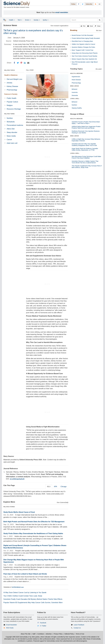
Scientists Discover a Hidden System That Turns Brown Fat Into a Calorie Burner (85, 162)
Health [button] (12, 20)
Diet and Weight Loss (14, 79)
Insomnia (75, 92)
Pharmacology (12, 90)
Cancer (9, 140)
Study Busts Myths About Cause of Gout (19, 512)
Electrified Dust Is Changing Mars (82, 41)
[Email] (28, 63)
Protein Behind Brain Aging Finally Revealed (86, 38)
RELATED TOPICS (10, 70)
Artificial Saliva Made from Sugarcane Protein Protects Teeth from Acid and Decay (86, 127)
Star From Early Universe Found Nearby (84, 56)
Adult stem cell (12, 143)
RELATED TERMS (9, 114)
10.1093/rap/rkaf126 (17, 479)
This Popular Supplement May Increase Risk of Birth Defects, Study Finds (87, 167)
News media (11, 136)
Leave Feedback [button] (79, 625)
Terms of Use (80, 634)
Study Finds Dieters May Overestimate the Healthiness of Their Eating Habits (33, 533)
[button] (83, 26)
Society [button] (37, 20)
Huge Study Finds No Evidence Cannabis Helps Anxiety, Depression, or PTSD (85, 149)
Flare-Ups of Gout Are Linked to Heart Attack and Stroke (25, 574)
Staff (34, 634)
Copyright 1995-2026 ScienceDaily (17, 637)
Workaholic (11, 122)
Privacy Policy (58, 634)
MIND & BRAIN (74, 86)
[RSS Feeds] (96, 4)
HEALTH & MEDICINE (76, 73)
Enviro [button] (28, 20)
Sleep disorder (12, 132)
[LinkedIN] (25, 63)
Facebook (43, 623)
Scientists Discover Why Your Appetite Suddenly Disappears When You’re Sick (84, 145)
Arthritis (9, 83)
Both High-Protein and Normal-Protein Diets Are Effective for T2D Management (34, 522)
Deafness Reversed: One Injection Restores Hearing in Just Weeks (86, 132)
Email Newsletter (11, 625)
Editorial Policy (69, 634)
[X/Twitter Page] (83, 4)
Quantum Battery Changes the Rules (83, 47)
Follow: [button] (73, 4)
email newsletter (62, 12)
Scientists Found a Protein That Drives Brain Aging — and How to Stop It (86, 123)
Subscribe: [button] (89, 4)
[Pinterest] (21, 63)
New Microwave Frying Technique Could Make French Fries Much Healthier (86, 157)
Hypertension (76, 77)
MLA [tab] (49, 487)
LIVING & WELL (75, 99)
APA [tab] (55, 487)
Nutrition (10, 118)
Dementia (75, 95)
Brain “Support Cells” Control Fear (83, 50)
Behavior (75, 89)
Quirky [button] (46, 20)
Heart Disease (76, 80)
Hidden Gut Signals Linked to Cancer (83, 44)
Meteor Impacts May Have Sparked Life (84, 59)
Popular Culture (12, 102)
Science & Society (11, 94)
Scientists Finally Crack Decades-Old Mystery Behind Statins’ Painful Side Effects (33, 599)
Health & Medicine (11, 75)
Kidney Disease (12, 86)
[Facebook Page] (79, 4)
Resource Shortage (14, 109)
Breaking (74, 30)
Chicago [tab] (64, 487)
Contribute (41, 634)
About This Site (26, 634)
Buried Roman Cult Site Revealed (82, 35)
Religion (10, 105)
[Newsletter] (99, 4)
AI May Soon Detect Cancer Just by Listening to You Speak (25, 593)
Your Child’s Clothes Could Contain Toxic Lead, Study (23, 596)
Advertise (49, 634)
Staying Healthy (77, 108)
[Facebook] (14, 63)
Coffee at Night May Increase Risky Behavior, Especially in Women (86, 140)
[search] (100, 20)
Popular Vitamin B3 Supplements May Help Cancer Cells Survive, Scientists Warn (33, 603)
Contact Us (77, 628)
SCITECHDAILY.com (18, 587)
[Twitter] (18, 63)
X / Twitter (43, 626)
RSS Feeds (10, 628)
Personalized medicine (15, 125)
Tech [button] (20, 20)
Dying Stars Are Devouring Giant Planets (85, 53)
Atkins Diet (11, 129)
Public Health (12, 98)
